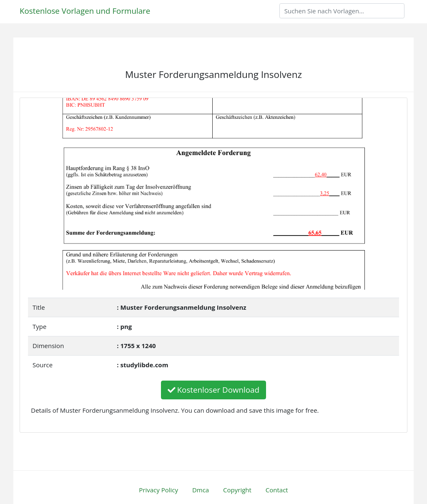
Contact (277, 490)
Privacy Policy (158, 490)
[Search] (342, 11)
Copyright (237, 490)
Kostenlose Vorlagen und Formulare (85, 11)
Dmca (201, 490)
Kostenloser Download (213, 390)
